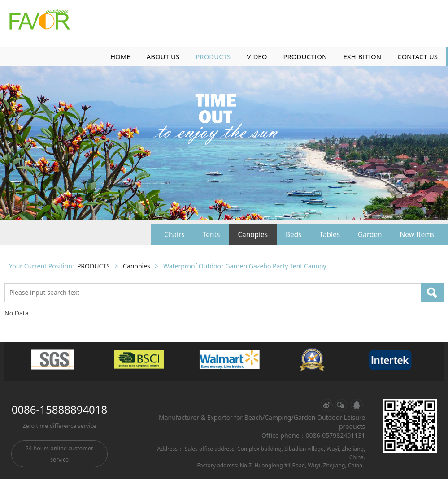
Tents (211, 235)
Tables (330, 235)
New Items (417, 235)
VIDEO (257, 56)
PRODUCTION (305, 56)
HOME (120, 56)
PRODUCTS (213, 56)
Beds (294, 235)
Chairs (174, 235)
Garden (370, 235)
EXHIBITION (362, 56)
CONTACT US (418, 56)
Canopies (253, 235)
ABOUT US (163, 56)
